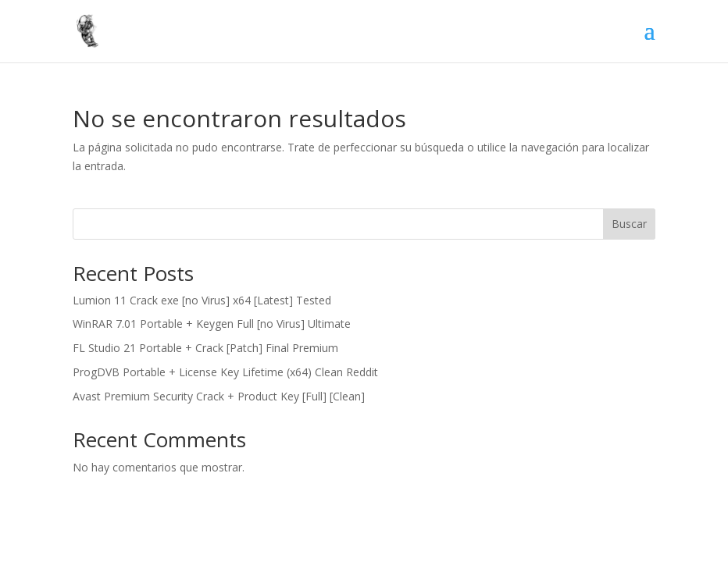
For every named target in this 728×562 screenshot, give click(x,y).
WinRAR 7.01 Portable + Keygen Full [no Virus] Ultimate (212, 324)
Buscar (629, 224)
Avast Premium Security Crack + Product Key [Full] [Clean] (219, 396)
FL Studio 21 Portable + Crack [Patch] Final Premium (205, 348)
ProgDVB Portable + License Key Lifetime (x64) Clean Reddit (225, 372)
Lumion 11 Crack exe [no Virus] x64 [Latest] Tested (202, 300)
